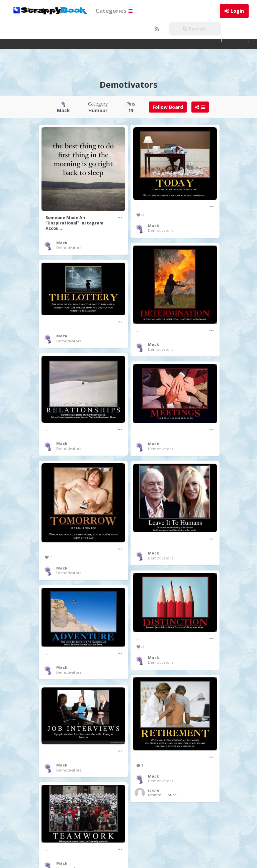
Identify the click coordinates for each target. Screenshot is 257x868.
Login (237, 11)
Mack (62, 243)
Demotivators (69, 247)
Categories (114, 11)
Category (98, 107)
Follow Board (168, 107)
